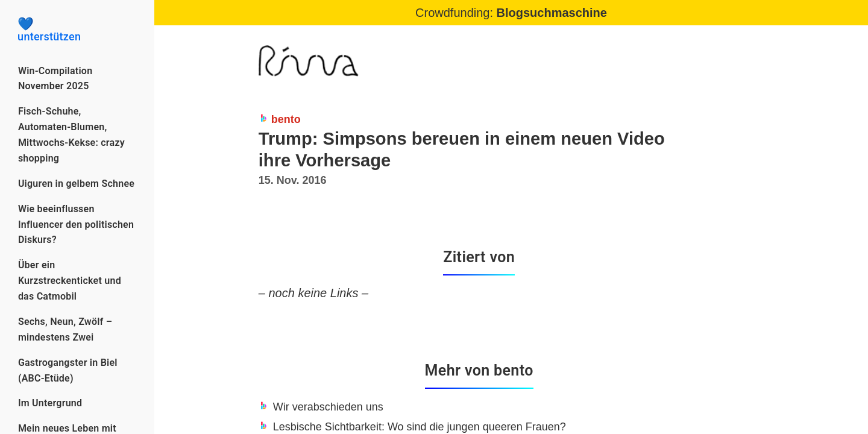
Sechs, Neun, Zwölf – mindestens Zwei (65, 329)
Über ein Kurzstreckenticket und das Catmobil (70, 281)
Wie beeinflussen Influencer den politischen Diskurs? (76, 225)
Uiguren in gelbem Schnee (76, 184)
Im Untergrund (50, 403)
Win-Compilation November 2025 (55, 79)
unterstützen (77, 30)
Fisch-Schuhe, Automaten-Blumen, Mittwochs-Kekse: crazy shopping (71, 135)
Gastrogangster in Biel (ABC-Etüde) (68, 370)
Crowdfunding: (511, 13)
